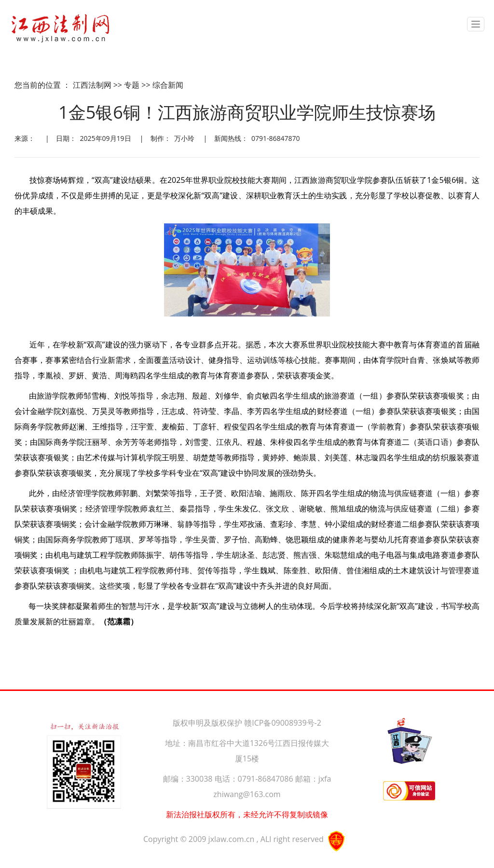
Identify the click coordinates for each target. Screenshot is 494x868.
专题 (132, 85)
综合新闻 (168, 85)
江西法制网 (92, 85)
